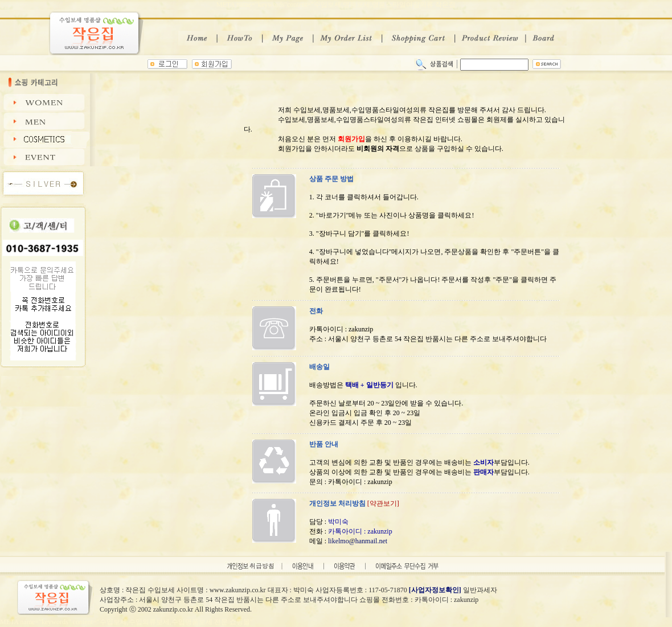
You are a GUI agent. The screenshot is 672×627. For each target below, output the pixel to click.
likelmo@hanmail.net (358, 541)
